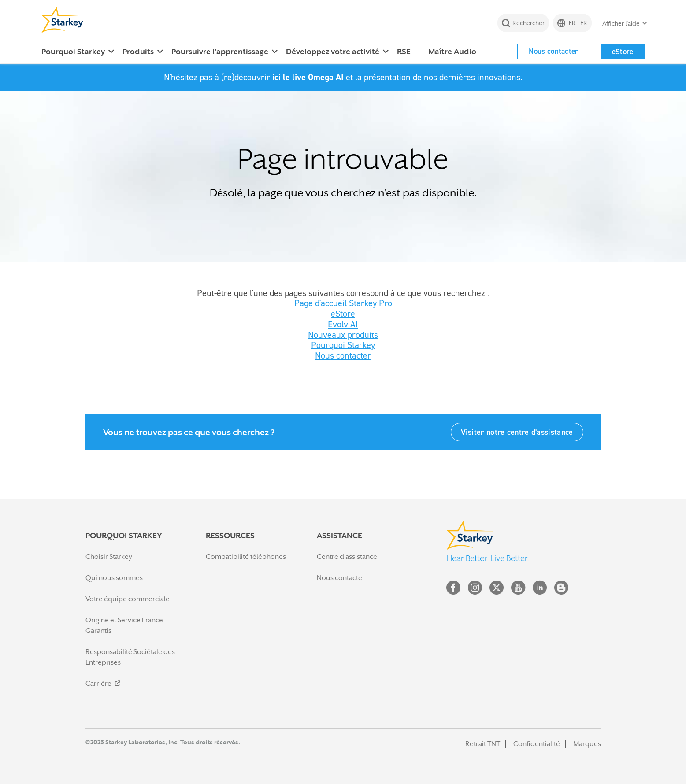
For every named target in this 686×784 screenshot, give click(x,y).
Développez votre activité (333, 52)
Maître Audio (452, 52)
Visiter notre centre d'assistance (517, 432)
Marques (587, 744)
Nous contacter (553, 51)
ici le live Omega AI (308, 77)
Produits (138, 52)
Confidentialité (537, 744)
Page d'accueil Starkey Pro (343, 303)
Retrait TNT (483, 744)
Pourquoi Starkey (73, 52)
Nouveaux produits (343, 335)
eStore (623, 52)
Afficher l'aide (621, 23)
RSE (404, 52)
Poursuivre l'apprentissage (220, 52)
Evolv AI (343, 324)
